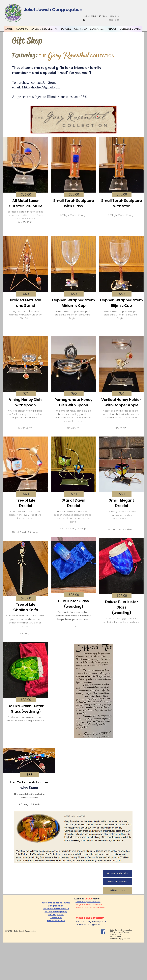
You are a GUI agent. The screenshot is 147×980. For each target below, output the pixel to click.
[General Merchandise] (118, 873)
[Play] (84, 20)
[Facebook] (103, 932)
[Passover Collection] (118, 882)
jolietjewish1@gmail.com (120, 939)
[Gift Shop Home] (118, 890)
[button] (22, 29)
